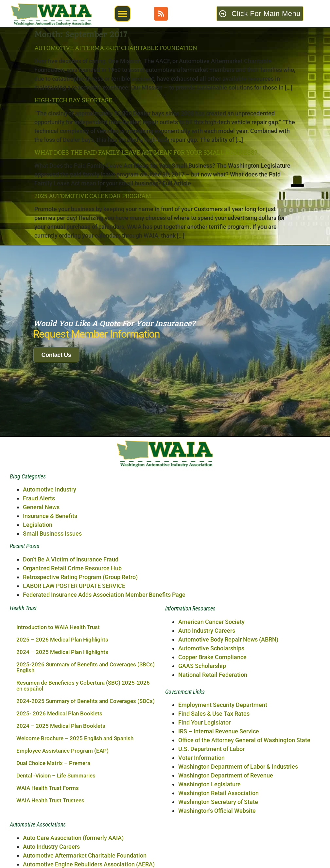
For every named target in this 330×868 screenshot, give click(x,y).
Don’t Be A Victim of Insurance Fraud (71, 659)
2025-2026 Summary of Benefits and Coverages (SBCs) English (86, 767)
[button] (122, 14)
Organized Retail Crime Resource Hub (72, 668)
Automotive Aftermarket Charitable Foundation (116, 48)
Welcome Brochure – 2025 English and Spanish (75, 838)
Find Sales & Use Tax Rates (214, 813)
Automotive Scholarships (211, 748)
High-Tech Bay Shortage (73, 100)
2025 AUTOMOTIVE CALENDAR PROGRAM (93, 196)
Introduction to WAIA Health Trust (58, 727)
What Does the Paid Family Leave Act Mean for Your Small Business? (146, 152)
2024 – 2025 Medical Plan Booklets (61, 826)
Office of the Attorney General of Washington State (244, 840)
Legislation (38, 624)
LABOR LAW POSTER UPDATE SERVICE (74, 685)
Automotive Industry (50, 589)
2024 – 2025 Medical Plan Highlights (62, 752)
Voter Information (201, 857)
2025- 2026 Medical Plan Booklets (59, 813)
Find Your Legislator (204, 822)
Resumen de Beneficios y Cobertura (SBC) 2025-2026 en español (83, 785)
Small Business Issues (52, 633)
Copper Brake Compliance (212, 757)
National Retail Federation (213, 774)
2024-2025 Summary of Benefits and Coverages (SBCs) (86, 801)
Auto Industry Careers (207, 730)
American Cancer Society (211, 721)
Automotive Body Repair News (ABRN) (228, 739)
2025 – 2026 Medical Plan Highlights (62, 739)
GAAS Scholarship (202, 766)
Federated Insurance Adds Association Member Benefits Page (104, 694)
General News (41, 607)
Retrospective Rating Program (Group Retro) (80, 677)
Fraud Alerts (39, 598)
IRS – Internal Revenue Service (219, 831)
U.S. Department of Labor (211, 849)
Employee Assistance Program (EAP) (62, 850)
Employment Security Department (223, 804)
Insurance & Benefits (50, 616)
